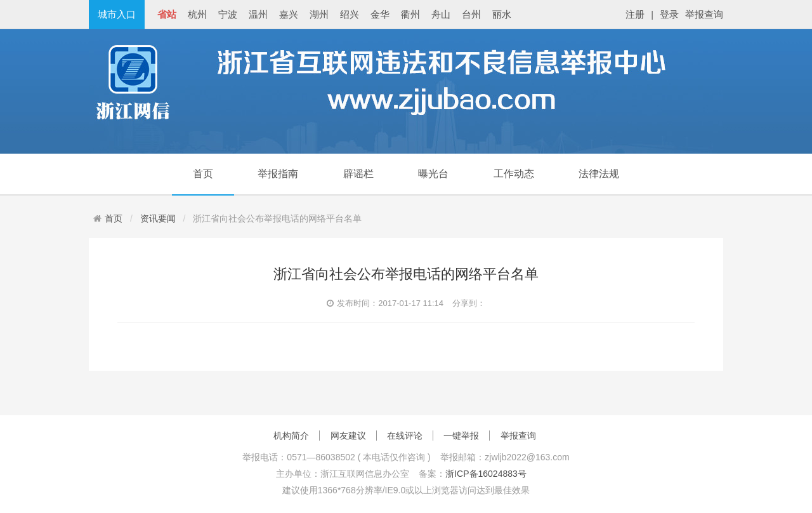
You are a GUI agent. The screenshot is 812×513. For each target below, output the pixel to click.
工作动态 (514, 174)
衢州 (410, 14)
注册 (635, 14)
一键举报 (461, 436)
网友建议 (348, 436)
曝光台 (433, 174)
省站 (167, 14)
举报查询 (704, 14)
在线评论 (405, 436)
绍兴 (350, 14)
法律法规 (599, 174)
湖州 (319, 14)
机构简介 (291, 436)
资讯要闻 (158, 218)
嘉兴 (289, 14)
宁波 (228, 14)
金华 (380, 14)
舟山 (441, 14)
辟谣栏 (358, 174)
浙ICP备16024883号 (486, 474)
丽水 (502, 14)
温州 (258, 14)
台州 (471, 14)
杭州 (197, 14)
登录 (669, 14)
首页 (203, 174)
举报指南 (278, 174)
